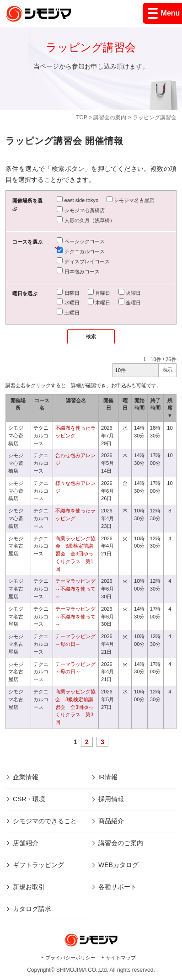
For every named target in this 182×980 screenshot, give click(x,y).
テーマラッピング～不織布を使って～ (75, 589)
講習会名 (76, 400)
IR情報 (108, 777)
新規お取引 (29, 887)
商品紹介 (111, 821)
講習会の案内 (110, 117)
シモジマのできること (45, 821)
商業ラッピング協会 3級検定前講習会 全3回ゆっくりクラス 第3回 (75, 707)
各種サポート (118, 887)
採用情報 (111, 799)
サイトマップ (121, 958)
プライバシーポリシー (70, 958)
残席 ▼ (170, 408)
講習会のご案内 (121, 843)
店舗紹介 (26, 843)
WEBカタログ (118, 865)
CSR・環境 (29, 799)
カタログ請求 (32, 909)
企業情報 (26, 777)
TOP (81, 117)
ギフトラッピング (38, 865)
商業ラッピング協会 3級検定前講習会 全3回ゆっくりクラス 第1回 (75, 554)
